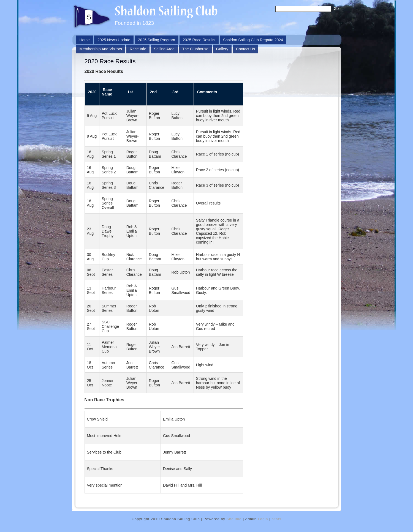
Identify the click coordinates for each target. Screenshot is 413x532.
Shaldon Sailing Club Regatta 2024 (253, 40)
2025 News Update (114, 40)
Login (263, 519)
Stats (277, 519)
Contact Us (245, 49)
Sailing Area (164, 49)
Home (85, 40)
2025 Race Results (199, 40)
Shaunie (234, 519)
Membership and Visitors (101, 49)
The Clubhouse (195, 49)
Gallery (222, 49)
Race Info (138, 49)
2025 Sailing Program (157, 40)
